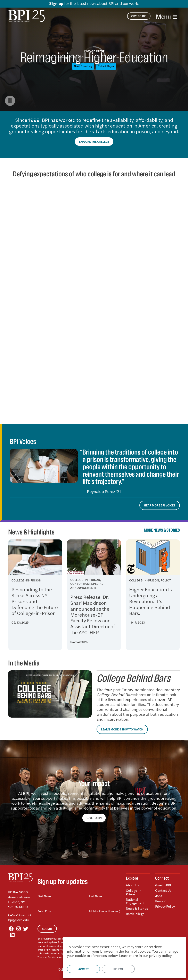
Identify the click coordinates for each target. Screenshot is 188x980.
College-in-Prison (134, 892)
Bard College (135, 913)
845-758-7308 (19, 915)
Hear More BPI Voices (160, 505)
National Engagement (135, 901)
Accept (83, 969)
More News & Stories (162, 530)
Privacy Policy (165, 906)
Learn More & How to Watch (122, 729)
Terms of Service (47, 957)
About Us (132, 885)
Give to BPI (163, 885)
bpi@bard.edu (18, 920)
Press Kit (161, 901)
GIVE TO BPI (94, 818)
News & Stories (137, 908)
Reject (118, 969)
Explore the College (94, 141)
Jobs (159, 896)
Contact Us (163, 890)
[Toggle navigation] (167, 16)
